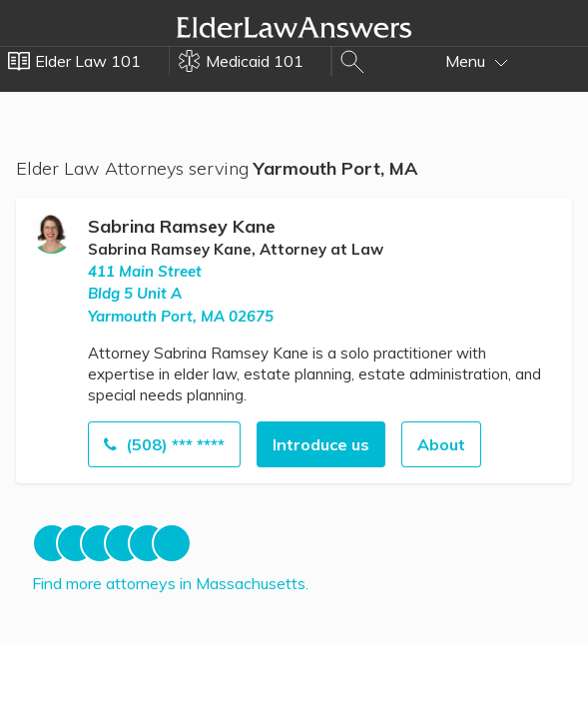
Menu (477, 61)
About (441, 444)
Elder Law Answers (294, 27)
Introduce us (321, 444)
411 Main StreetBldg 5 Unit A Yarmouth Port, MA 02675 (181, 294)
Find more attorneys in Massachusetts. (170, 583)
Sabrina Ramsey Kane (182, 226)
